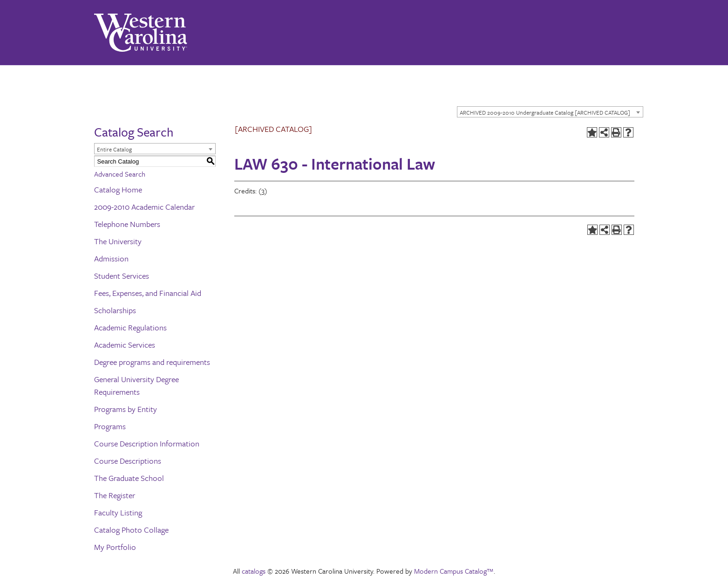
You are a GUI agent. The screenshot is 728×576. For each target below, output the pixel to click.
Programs (110, 426)
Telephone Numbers (127, 224)
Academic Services (125, 345)
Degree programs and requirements (152, 362)
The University (118, 241)
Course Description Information (147, 443)
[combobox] (550, 112)
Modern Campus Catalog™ (454, 571)
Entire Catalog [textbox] (114, 149)
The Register (115, 495)
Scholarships (115, 310)
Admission (111, 258)
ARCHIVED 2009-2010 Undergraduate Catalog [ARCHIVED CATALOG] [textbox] (545, 112)
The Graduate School (129, 478)
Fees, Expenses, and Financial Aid (148, 293)
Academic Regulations (130, 327)
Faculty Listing (118, 512)
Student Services (122, 276)
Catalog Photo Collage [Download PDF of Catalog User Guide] (131, 530)
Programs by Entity (126, 409)
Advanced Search (120, 174)
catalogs (254, 571)
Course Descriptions (128, 461)
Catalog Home (118, 189)
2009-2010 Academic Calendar (144, 207)
